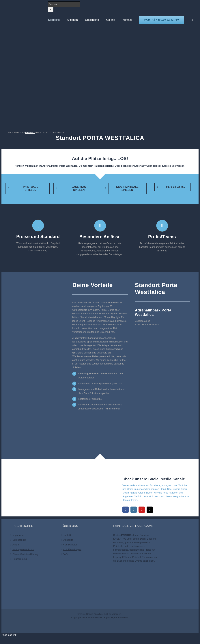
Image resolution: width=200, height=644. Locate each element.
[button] (192, 20)
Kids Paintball (70, 545)
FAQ (65, 554)
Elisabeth (30, 132)
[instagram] (134, 510)
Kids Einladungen (72, 549)
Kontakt (67, 535)
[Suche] (51, 9)
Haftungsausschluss (23, 549)
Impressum (18, 535)
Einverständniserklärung (25, 554)
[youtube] (142, 510)
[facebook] (126, 510)
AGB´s (16, 545)
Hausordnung (20, 559)
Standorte (68, 540)
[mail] (150, 510)
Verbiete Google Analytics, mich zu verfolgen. (100, 614)
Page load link (9, 635)
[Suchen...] (64, 4)
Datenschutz (19, 540)
